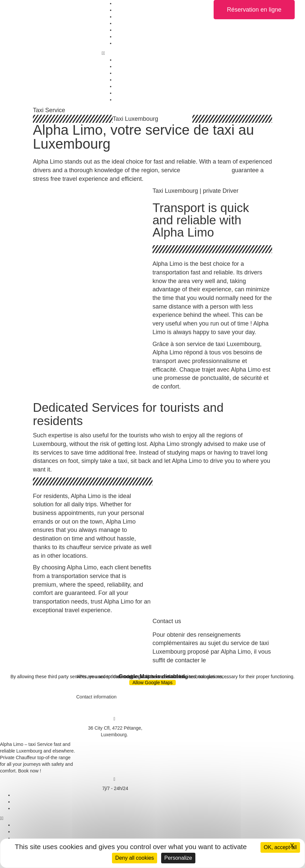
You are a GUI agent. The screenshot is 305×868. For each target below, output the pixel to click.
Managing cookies (32, 808)
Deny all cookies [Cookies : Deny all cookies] (135, 858)
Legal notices (27, 795)
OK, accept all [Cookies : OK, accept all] (280, 847)
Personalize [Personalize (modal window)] (178, 858)
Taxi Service (127, 17)
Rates (121, 30)
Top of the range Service (140, 23)
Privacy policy (28, 802)
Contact (123, 43)
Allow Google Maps (153, 683)
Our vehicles (128, 10)
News (121, 36)
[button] (152, 53)
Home (121, 3)
